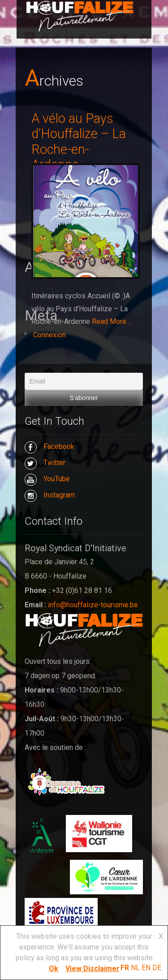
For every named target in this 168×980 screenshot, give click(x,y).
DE (157, 968)
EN (146, 968)
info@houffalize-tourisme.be (93, 605)
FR (125, 968)
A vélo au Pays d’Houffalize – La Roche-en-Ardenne (79, 142)
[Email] (84, 381)
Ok (54, 969)
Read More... (111, 321)
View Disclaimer (93, 969)
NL (135, 968)
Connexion (50, 335)
